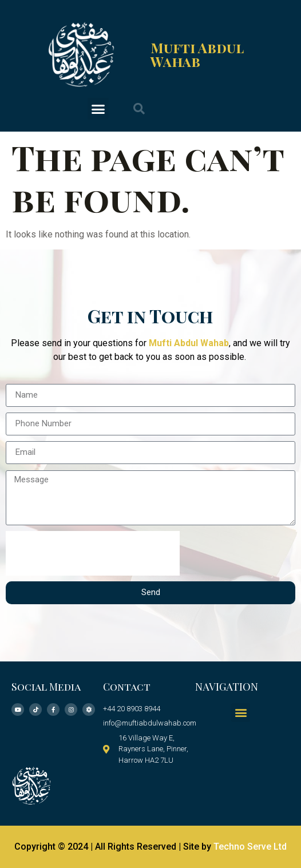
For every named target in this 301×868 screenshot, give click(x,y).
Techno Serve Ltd (250, 847)
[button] (98, 109)
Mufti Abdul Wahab (197, 54)
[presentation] (93, 553)
